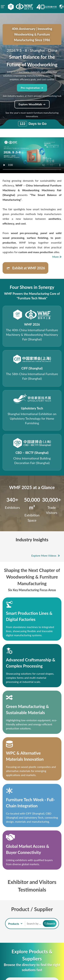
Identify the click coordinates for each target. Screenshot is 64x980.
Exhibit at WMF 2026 (25, 268)
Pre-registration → (32, 88)
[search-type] (15, 924)
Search (50, 923)
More (57, 257)
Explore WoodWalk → (32, 104)
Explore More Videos (46, 556)
